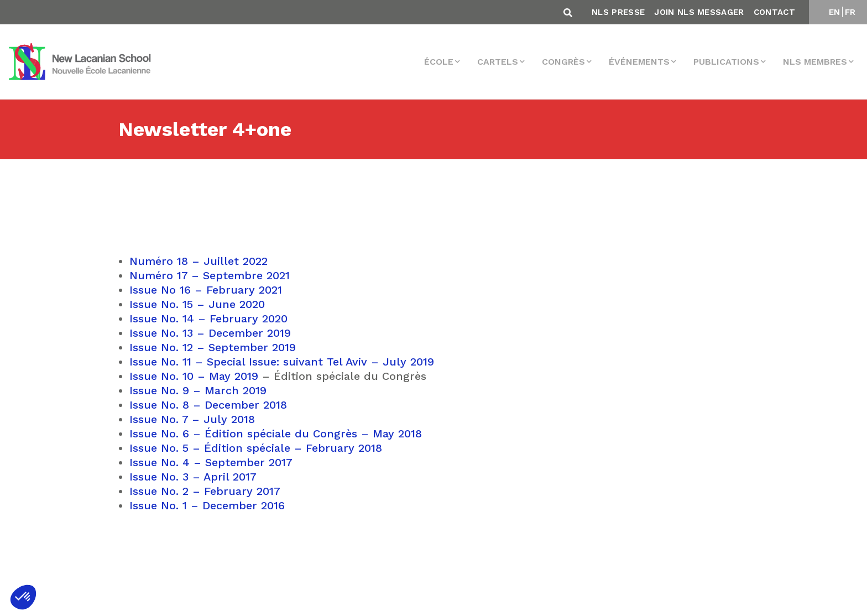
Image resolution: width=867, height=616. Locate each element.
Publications (726, 62)
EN (835, 12)
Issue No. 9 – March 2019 (198, 390)
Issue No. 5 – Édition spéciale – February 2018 (256, 448)
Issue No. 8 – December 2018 (208, 405)
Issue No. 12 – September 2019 (213, 347)
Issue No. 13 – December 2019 (210, 333)
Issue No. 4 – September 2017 (211, 462)
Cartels (498, 62)
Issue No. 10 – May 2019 (194, 376)
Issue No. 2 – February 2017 (205, 491)
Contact (774, 12)
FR (850, 12)
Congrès (563, 62)
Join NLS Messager (699, 12)
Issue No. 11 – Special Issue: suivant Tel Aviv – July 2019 (282, 362)
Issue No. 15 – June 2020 (197, 304)
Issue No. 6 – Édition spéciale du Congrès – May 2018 (276, 434)
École (439, 62)
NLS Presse (618, 12)
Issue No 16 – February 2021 (206, 290)
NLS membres (815, 62)
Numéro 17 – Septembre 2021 (210, 275)
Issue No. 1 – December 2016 (207, 505)
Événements (639, 62)
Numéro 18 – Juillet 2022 (199, 261)
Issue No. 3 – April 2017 (193, 477)
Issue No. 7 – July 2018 (192, 419)
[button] (23, 597)
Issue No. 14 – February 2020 (208, 319)
